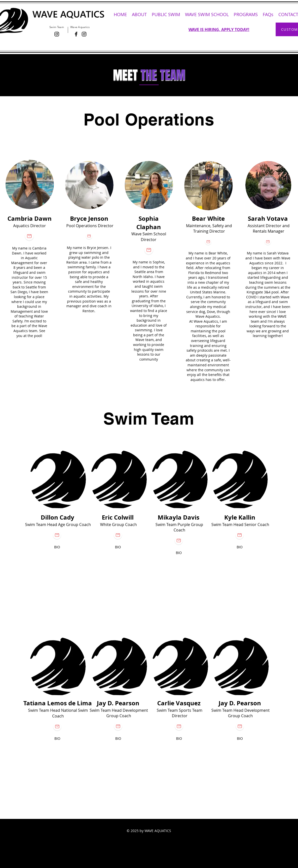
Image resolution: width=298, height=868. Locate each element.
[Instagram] (84, 34)
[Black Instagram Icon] (57, 34)
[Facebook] (76, 34)
